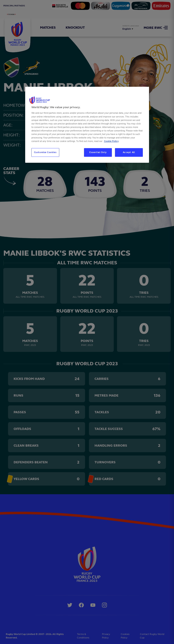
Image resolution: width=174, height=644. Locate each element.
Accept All (129, 152)
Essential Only (98, 152)
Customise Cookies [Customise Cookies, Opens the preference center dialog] (45, 152)
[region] (87, 125)
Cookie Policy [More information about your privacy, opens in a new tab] (111, 141)
